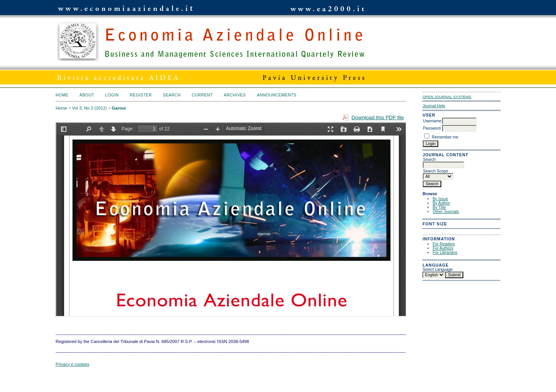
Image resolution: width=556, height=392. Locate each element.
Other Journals (446, 212)
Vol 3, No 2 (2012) (90, 108)
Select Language (437, 269)
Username (432, 121)
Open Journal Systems (447, 97)
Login (112, 95)
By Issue (440, 199)
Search (172, 95)
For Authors (443, 248)
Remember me (445, 137)
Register (141, 95)
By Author (441, 203)
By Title (439, 207)
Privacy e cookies (72, 364)
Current (202, 95)
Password (432, 128)
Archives (235, 95)
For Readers (444, 244)
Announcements (277, 95)
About (87, 95)
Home (62, 95)
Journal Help (434, 106)
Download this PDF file (378, 117)
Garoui (119, 108)
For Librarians (445, 253)
